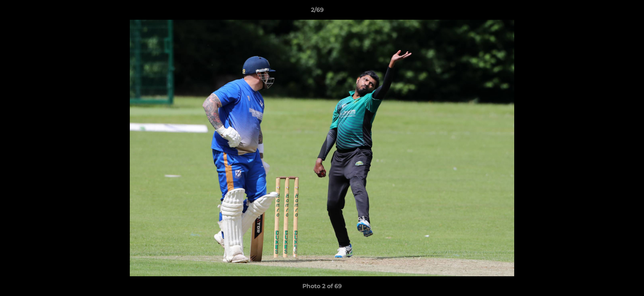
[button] (609, 12)
